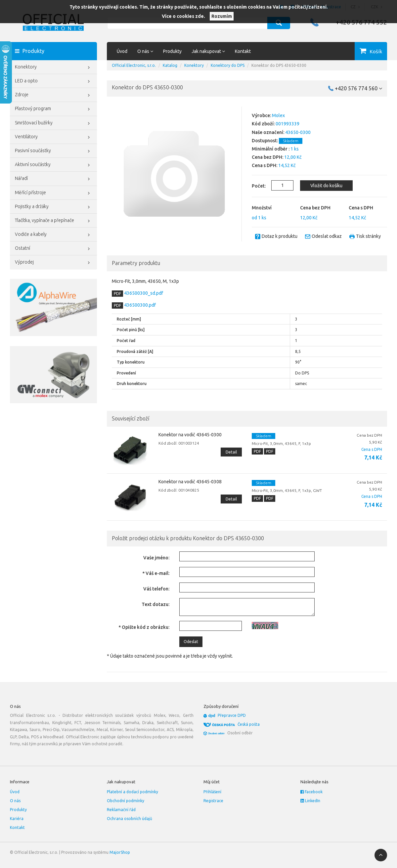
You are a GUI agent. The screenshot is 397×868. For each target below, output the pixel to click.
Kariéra (17, 819)
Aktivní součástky (53, 165)
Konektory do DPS (228, 65)
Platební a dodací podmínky (132, 792)
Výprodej (53, 263)
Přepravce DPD (232, 715)
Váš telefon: (156, 589)
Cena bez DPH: (267, 157)
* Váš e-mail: (156, 573)
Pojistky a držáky (53, 207)
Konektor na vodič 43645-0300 (190, 435)
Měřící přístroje (53, 193)
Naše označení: (268, 132)
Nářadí (53, 179)
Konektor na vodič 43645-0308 (190, 482)
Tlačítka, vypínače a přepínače (53, 221)
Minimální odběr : (271, 149)
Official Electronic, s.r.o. (134, 65)
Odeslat (191, 642)
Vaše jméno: (156, 558)
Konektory (53, 67)
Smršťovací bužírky (53, 123)
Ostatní (53, 249)
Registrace (213, 801)
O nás (15, 801)
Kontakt (243, 51)
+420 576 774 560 (358, 88)
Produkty (172, 51)
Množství (262, 208)
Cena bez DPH (315, 208)
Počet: (255, 186)
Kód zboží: (263, 124)
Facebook (311, 792)
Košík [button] (376, 51)
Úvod (122, 51)
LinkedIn (310, 801)
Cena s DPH (361, 208)
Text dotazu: (155, 604)
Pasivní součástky (53, 151)
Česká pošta (249, 724)
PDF (117, 294)
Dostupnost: (265, 141)
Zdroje (53, 95)
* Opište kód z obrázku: (144, 627)
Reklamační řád (121, 810)
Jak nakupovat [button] (208, 51)
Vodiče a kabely (53, 235)
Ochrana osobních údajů (130, 819)
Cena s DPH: (265, 165)
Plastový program (53, 109)
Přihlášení (212, 792)
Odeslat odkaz (327, 236)
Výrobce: (261, 115)
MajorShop (120, 852)
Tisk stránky (368, 236)
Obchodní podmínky (126, 801)
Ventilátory (53, 137)
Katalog (170, 65)
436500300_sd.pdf (143, 293)
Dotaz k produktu (280, 236)
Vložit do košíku (326, 186)
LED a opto (53, 81)
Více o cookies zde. (183, 16)
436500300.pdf (139, 305)
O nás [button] (145, 51)
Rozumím (222, 16)
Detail (231, 452)
